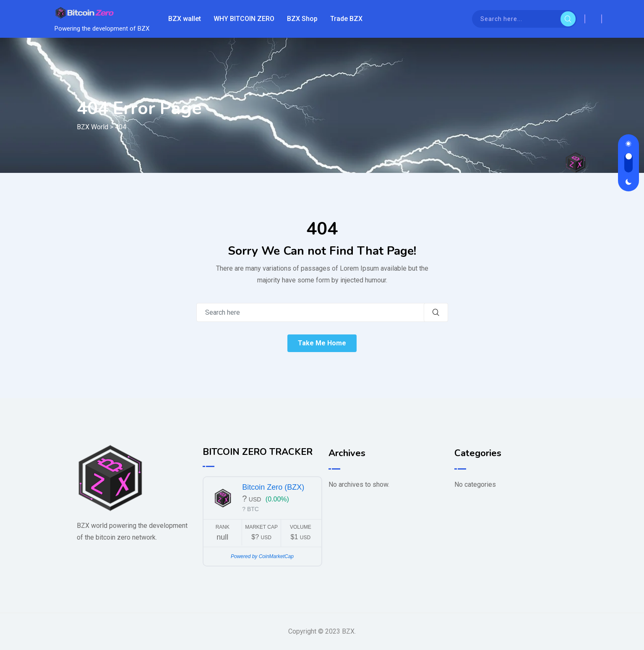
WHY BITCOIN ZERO (244, 19)
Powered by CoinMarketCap (262, 556)
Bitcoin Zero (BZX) (273, 487)
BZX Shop (302, 19)
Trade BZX (346, 19)
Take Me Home (322, 343)
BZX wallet (185, 19)
